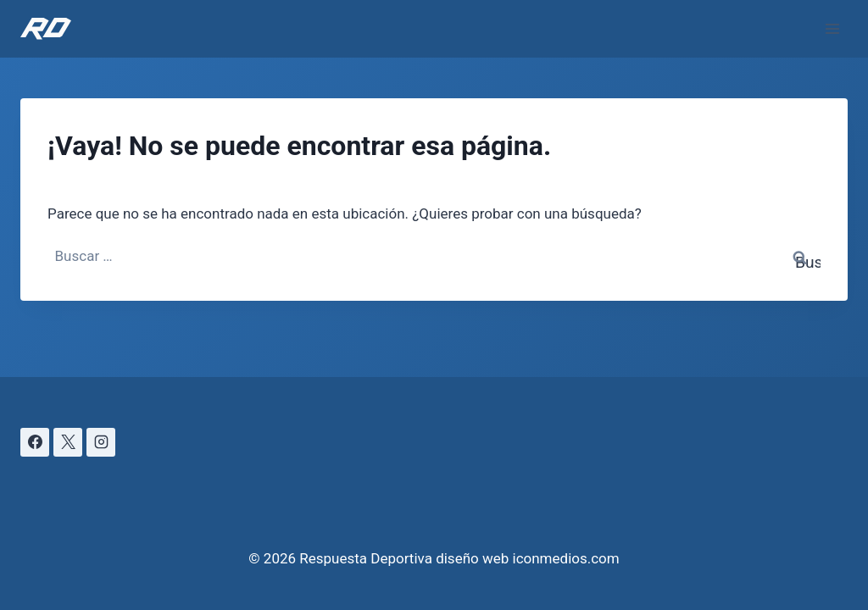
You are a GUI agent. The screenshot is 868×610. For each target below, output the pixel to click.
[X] (68, 442)
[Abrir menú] (832, 28)
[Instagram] (101, 442)
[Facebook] (35, 442)
